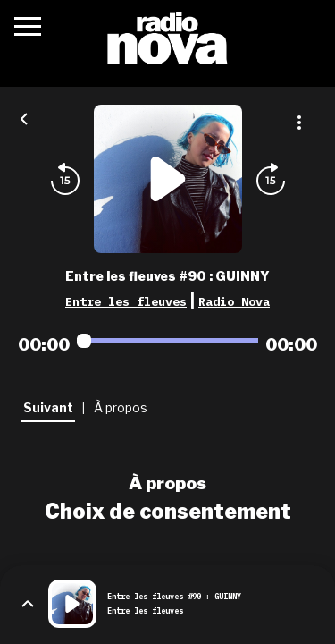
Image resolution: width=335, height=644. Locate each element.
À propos (167, 483)
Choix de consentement (168, 512)
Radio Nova (234, 301)
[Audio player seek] (167, 341)
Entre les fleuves (126, 301)
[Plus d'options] (299, 123)
